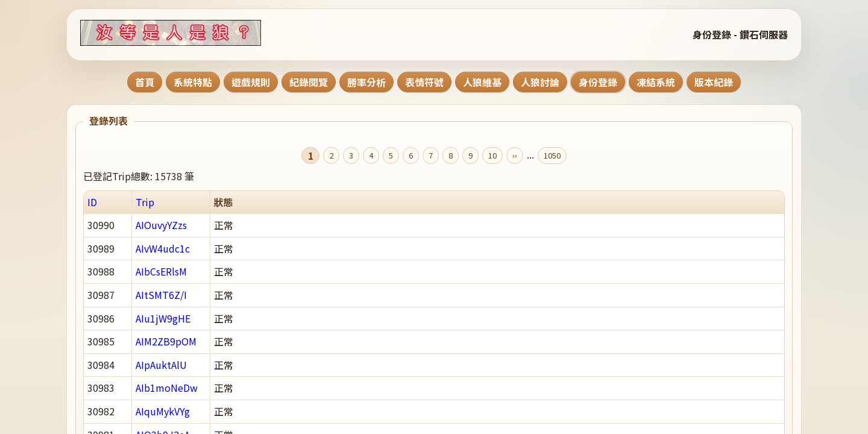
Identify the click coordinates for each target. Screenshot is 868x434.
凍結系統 (656, 82)
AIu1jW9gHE (163, 318)
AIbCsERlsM (161, 271)
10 (492, 155)
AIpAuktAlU (161, 365)
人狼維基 (482, 82)
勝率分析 (366, 82)
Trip (145, 202)
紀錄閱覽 (309, 82)
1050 (552, 155)
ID (92, 202)
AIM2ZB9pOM (166, 341)
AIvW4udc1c (163, 248)
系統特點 (193, 82)
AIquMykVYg (163, 411)
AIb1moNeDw (167, 388)
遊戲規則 (251, 82)
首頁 (145, 82)
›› (515, 155)
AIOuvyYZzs (161, 225)
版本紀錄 (714, 82)
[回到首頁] (186, 33)
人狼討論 (540, 82)
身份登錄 (598, 82)
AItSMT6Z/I (161, 295)
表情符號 (424, 82)
